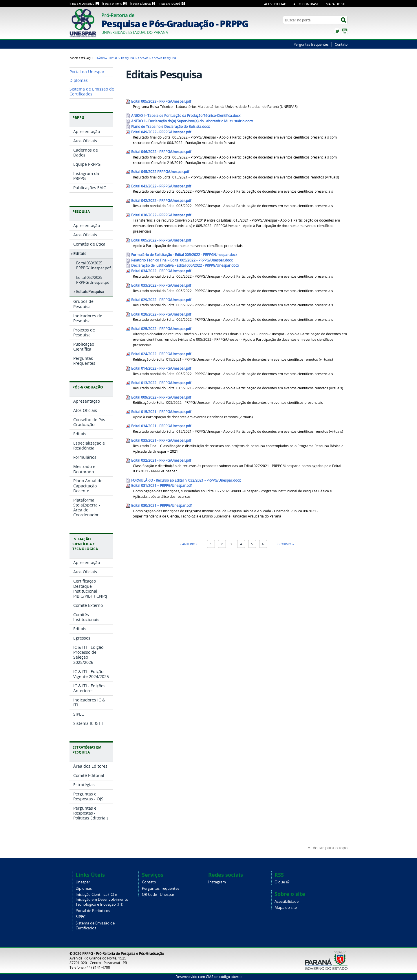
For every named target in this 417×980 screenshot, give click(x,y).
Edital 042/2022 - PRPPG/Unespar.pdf (161, 201)
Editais (143, 58)
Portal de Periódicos (93, 911)
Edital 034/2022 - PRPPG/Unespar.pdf (161, 271)
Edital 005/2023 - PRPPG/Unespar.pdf (161, 101)
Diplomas (84, 888)
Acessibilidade (276, 4)
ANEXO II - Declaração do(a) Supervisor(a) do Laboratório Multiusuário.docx (192, 121)
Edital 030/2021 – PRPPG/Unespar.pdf (161, 505)
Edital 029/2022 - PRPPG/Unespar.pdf (161, 300)
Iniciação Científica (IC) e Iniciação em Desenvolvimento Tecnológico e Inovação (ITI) (102, 899)
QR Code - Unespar (158, 895)
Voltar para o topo (330, 848)
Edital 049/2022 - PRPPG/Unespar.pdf (161, 132)
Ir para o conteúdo (85, 3)
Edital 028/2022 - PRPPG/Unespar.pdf (161, 314)
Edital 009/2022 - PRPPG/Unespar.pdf (161, 397)
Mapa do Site (337, 4)
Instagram (217, 882)
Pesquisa (128, 58)
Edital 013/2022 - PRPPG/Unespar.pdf (161, 383)
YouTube (345, 31)
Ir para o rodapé (172, 3)
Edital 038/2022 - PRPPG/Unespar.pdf (161, 215)
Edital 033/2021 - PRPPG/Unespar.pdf (161, 440)
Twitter (337, 31)
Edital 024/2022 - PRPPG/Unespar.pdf (161, 354)
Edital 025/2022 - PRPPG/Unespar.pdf (161, 329)
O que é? (282, 882)
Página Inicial (107, 58)
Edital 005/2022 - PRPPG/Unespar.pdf (161, 240)
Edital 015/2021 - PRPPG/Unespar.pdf (161, 412)
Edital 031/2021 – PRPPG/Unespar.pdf (161, 486)
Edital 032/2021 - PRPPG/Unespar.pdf (161, 460)
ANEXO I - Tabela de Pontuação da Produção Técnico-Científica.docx (186, 116)
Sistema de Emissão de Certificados (95, 926)
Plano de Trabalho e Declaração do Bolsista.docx (170, 127)
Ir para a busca (143, 3)
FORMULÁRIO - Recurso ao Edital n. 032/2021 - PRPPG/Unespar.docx (186, 480)
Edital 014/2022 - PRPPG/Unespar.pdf (161, 368)
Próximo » (285, 544)
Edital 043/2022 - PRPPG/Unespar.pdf (161, 186)
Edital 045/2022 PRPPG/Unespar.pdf (160, 172)
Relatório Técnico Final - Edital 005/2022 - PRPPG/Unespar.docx (182, 260)
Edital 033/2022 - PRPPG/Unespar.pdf (161, 285)
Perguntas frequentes (311, 44)
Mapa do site (286, 908)
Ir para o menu (115, 3)
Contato (341, 44)
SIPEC (81, 917)
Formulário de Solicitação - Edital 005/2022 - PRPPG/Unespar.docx (184, 255)
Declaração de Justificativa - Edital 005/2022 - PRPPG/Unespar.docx (185, 265)
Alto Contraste (307, 4)
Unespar (83, 882)
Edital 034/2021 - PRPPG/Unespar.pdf (161, 426)
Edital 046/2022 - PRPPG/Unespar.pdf (161, 152)
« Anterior (189, 544)
